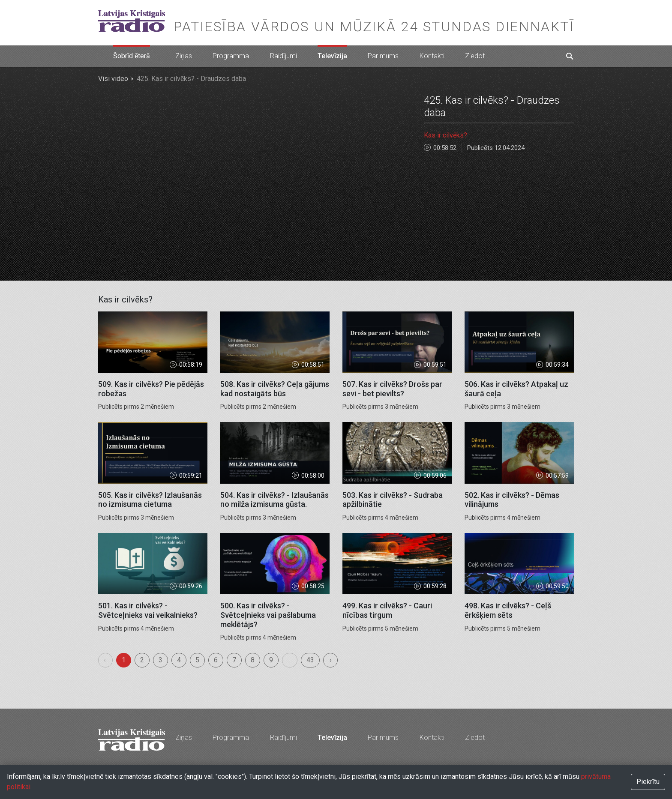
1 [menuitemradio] (124, 660)
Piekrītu (648, 782)
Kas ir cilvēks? (445, 135)
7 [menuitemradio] (234, 660)
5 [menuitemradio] (197, 660)
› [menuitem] (331, 660)
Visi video (113, 79)
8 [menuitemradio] (253, 660)
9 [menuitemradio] (271, 660)
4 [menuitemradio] (179, 660)
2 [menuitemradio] (142, 660)
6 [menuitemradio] (216, 660)
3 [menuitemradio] (160, 660)
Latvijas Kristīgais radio (132, 21)
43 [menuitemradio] (310, 660)
